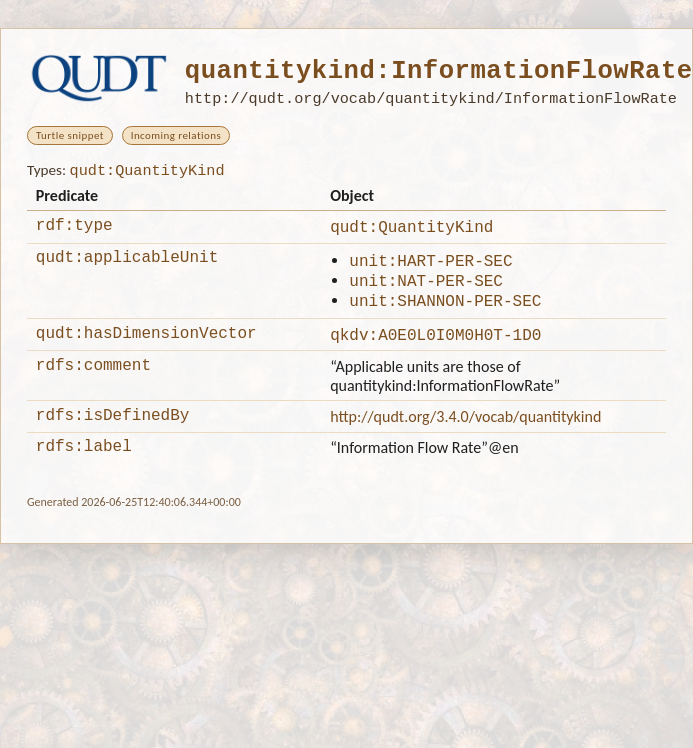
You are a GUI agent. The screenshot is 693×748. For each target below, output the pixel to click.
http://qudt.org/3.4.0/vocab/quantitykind (465, 432)
